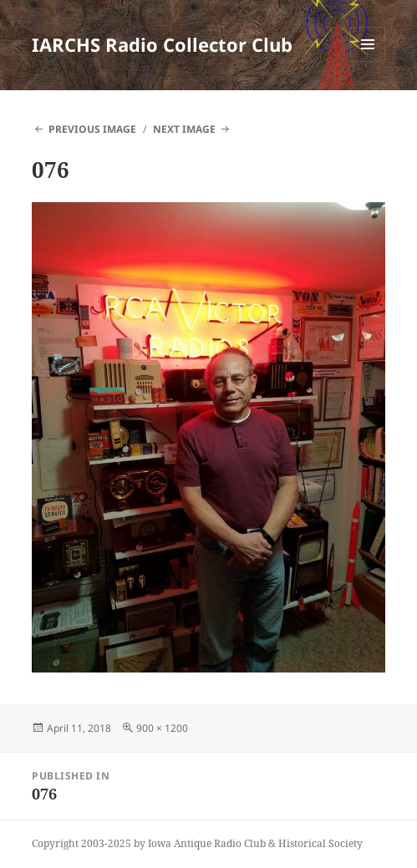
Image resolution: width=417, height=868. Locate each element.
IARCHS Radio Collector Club (162, 44)
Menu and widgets (368, 61)
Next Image (184, 129)
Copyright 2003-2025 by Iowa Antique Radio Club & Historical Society (197, 843)
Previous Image (92, 129)
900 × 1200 (162, 728)
